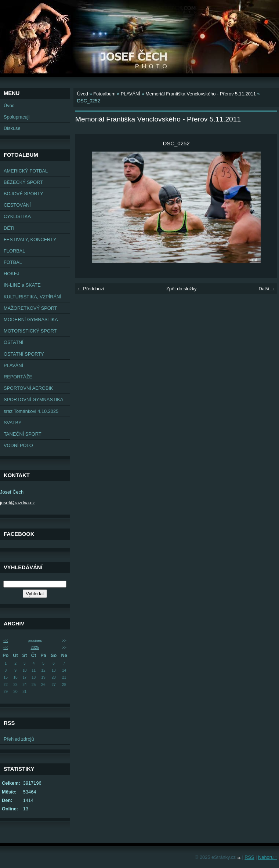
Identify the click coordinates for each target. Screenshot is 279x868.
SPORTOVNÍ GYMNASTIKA (33, 400)
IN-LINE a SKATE (22, 285)
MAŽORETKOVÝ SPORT (30, 308)
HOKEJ (12, 274)
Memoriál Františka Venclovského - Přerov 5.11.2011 (201, 94)
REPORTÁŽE (18, 377)
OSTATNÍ (14, 342)
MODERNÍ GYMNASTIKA (31, 319)
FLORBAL (14, 251)
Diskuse (12, 128)
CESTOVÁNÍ (17, 205)
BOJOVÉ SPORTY (23, 194)
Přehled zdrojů (19, 739)
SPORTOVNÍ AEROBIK (28, 388)
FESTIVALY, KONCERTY (30, 239)
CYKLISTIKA (17, 216)
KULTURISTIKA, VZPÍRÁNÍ (32, 297)
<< (6, 641)
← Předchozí (91, 289)
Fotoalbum (104, 94)
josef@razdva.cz (17, 503)
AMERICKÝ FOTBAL (26, 171)
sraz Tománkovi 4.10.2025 (31, 411)
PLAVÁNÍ (13, 365)
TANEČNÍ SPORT (23, 434)
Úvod (9, 106)
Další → (267, 289)
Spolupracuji (17, 117)
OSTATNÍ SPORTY (24, 354)
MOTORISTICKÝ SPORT (30, 331)
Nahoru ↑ (268, 857)
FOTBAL (13, 262)
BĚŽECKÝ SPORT (23, 182)
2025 (35, 648)
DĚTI (9, 228)
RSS (249, 857)
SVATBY (13, 423)
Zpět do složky (182, 289)
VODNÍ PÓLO (18, 445)
